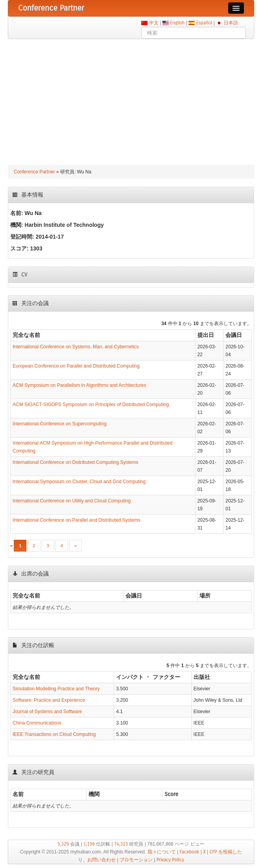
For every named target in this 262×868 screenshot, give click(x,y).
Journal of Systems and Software (47, 712)
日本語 (231, 23)
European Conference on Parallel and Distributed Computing (76, 366)
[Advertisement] (131, 98)
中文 (154, 23)
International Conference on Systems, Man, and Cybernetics (76, 347)
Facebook (189, 852)
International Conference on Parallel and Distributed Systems (77, 520)
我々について (162, 852)
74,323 (121, 844)
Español (204, 23)
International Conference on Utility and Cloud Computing (72, 501)
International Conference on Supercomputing (60, 424)
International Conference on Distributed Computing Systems (76, 462)
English (177, 23)
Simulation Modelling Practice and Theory (56, 689)
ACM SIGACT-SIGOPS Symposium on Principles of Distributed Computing (91, 405)
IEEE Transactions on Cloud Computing (54, 734)
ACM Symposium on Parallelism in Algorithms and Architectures (79, 385)
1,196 (89, 844)
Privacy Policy (170, 860)
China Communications (37, 723)
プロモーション (136, 860)
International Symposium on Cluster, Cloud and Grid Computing (79, 482)
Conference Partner (34, 172)
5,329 (63, 844)
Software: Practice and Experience (49, 700)
